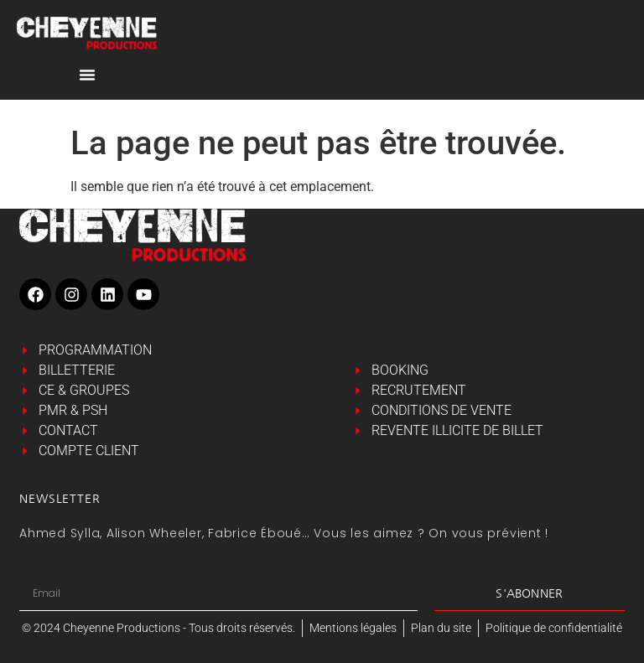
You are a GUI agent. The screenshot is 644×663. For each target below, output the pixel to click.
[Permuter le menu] (87, 75)
